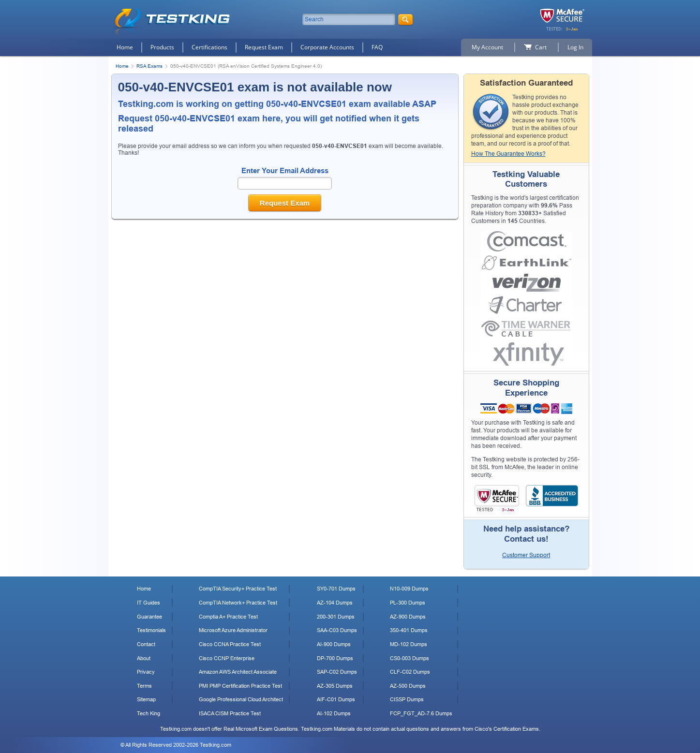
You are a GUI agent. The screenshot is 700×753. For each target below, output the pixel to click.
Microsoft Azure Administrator (233, 630)
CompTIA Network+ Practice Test (238, 603)
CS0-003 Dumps (410, 658)
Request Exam (264, 47)
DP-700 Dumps (335, 658)
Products (162, 47)
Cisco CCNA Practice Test (230, 644)
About (144, 658)
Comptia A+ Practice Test (228, 617)
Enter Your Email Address (285, 170)
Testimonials (151, 630)
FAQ (377, 47)
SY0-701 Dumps (336, 589)
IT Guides (149, 603)
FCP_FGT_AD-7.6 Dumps (421, 713)
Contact (146, 644)
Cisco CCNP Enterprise (227, 658)
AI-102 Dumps (334, 713)
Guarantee (149, 617)
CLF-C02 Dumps (410, 672)
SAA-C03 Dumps (337, 630)
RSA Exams (149, 66)
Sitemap (146, 699)
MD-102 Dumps (409, 644)
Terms (144, 686)
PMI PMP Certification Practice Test (240, 686)
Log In (575, 47)
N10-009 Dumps (409, 589)
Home (125, 47)
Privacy (146, 672)
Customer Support (526, 555)
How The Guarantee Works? (508, 154)
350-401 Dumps (409, 630)
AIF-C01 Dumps (336, 699)
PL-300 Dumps (408, 603)
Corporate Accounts (327, 47)
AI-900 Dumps (334, 644)
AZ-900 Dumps (408, 617)
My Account (487, 47)
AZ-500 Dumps (408, 686)
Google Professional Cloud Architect (241, 699)
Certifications (209, 47)
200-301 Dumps (336, 617)
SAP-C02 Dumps (337, 672)
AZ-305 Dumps (335, 686)
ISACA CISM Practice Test (230, 713)
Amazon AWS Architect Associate (238, 672)
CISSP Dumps (407, 699)
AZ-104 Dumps (335, 603)
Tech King (149, 713)
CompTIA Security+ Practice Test (238, 589)
